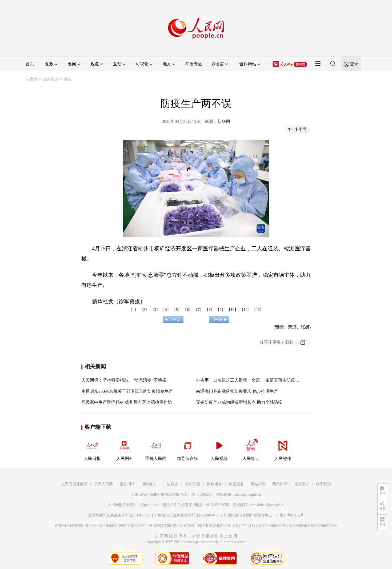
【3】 (155, 310)
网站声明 (258, 484)
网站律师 (280, 484)
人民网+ (124, 448)
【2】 (144, 310)
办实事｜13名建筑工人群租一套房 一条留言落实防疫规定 (250, 380)
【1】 (133, 310)
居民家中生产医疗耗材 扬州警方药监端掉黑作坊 (127, 402)
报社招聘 (127, 484)
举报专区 (194, 64)
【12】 (258, 310)
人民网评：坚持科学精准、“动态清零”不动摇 (124, 380)
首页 (30, 64)
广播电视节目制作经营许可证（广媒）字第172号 (264, 515)
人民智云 (251, 448)
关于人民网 (103, 484)
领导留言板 (187, 448)
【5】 (177, 310)
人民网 (32, 79)
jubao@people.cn (248, 494)
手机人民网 (156, 448)
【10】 (233, 310)
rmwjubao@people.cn (268, 505)
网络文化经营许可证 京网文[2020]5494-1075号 (157, 526)
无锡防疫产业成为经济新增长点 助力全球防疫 (239, 402)
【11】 (245, 310)
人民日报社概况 (74, 484)
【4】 (166, 310)
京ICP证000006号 (272, 526)
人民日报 (92, 448)
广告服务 (171, 484)
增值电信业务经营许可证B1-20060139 (189, 515)
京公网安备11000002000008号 (313, 526)
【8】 (210, 310)
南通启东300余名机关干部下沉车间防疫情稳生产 (127, 391)
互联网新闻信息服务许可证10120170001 (121, 515)
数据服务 (236, 484)
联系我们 (323, 484)
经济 (68, 79)
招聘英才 (149, 484)
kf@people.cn (148, 505)
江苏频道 (51, 79)
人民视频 (219, 448)
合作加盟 (193, 484)
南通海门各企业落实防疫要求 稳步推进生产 (237, 391)
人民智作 (283, 448)
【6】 (188, 310)
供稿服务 (214, 484)
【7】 (199, 310)
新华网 (224, 121)
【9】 (221, 310)
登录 (354, 64)
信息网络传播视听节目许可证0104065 (86, 526)
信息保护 (302, 484)
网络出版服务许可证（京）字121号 (226, 526)
